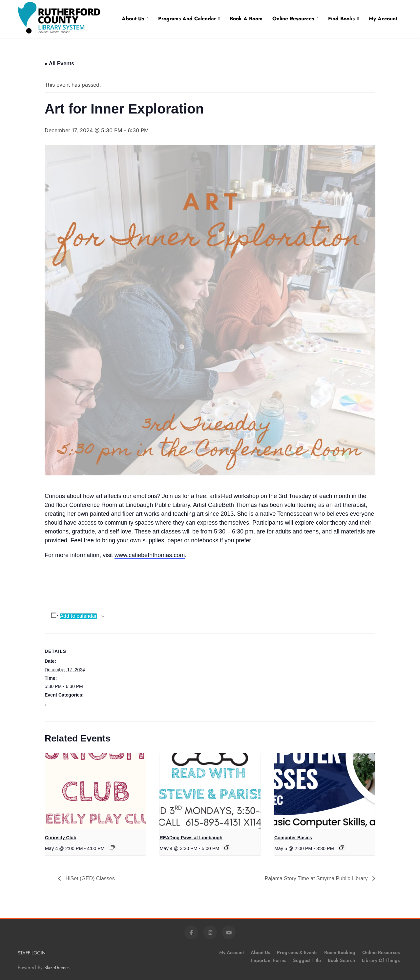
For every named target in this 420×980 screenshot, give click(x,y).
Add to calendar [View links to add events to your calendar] (78, 616)
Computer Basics (293, 838)
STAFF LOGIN (32, 953)
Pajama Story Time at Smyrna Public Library (317, 878)
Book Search (341, 960)
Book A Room (246, 19)
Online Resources (293, 19)
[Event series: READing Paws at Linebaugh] (227, 847)
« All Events (59, 63)
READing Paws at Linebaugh (191, 838)
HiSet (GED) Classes (89, 878)
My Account (383, 19)
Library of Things (381, 960)
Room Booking (340, 952)
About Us (133, 19)
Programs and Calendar (187, 19)
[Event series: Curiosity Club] (112, 847)
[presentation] (95, 791)
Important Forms (269, 960)
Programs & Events (297, 952)
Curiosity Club (61, 838)
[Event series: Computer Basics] (342, 847)
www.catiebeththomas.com (150, 555)
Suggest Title (307, 960)
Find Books (341, 19)
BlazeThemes (57, 968)
